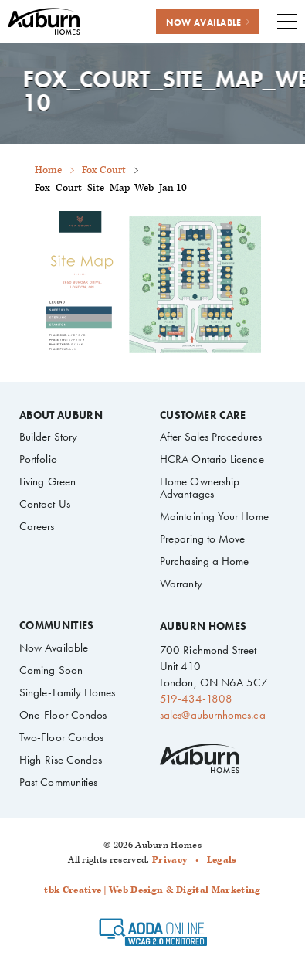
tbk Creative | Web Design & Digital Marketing (152, 890)
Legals (222, 860)
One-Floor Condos (63, 715)
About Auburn (61, 416)
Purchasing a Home (204, 561)
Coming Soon (51, 670)
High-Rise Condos (61, 760)
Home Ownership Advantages (200, 488)
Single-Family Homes (67, 692)
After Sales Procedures (211, 437)
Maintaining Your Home (214, 516)
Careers (37, 526)
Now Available (54, 648)
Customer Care (203, 416)
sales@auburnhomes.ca (212, 715)
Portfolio (38, 459)
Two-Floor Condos (61, 737)
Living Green (47, 481)
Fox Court (104, 170)
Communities (57, 626)
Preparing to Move (202, 539)
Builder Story (48, 437)
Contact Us (45, 504)
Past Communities (58, 782)
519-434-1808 (196, 699)
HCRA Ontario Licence (212, 459)
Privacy (169, 860)
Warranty (181, 584)
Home (48, 170)
